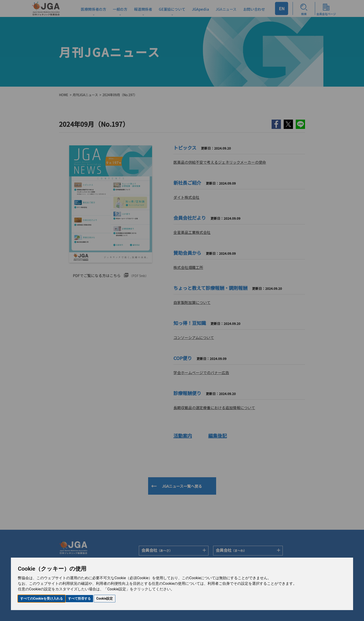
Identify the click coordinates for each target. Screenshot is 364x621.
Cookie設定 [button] (105, 598)
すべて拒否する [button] (79, 598)
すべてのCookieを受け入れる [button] (42, 598)
